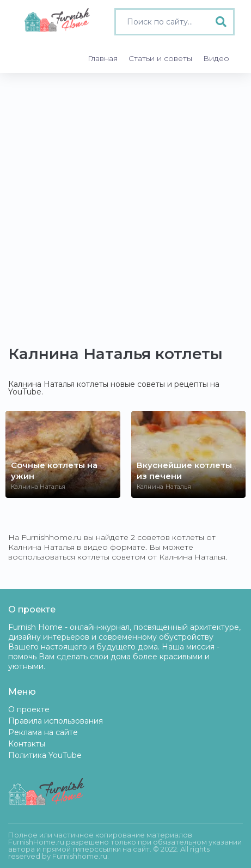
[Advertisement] (125, 204)
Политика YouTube (45, 755)
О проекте (29, 709)
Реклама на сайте (43, 732)
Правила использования (56, 721)
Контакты (27, 744)
